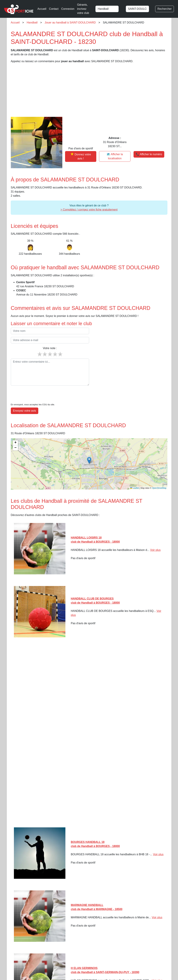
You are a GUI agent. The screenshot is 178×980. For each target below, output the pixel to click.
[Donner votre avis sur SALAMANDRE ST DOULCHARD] (81, 156)
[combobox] (109, 9)
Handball (32, 23)
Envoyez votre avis (25, 400)
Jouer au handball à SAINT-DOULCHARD (70, 23)
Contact (54, 9)
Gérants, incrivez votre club (83, 9)
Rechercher (165, 9)
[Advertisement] (89, 90)
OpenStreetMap (159, 478)
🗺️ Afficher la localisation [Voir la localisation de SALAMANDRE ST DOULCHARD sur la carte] (115, 156)
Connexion (68, 9)
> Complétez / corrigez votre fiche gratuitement (89, 210)
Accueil (42, 9)
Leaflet (134, 478)
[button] (89, 450)
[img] (89, 453)
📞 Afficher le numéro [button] (149, 154)
